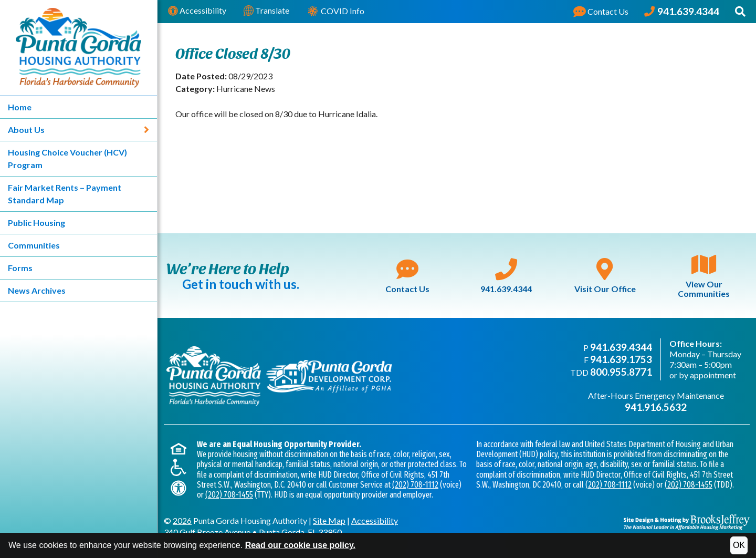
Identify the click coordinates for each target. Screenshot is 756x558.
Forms (20, 268)
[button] (740, 12)
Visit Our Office (605, 276)
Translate (266, 11)
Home (20, 107)
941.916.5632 (656, 407)
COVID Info (335, 12)
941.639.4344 (506, 276)
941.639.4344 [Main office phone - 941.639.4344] (621, 347)
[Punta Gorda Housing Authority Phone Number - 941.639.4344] (682, 12)
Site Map (329, 520)
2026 (182, 520)
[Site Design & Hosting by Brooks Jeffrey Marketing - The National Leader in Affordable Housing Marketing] (687, 522)
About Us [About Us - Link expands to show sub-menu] (78, 130)
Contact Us (407, 276)
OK (739, 545)
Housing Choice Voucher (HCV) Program (67, 158)
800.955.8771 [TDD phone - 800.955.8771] (621, 372)
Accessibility (197, 11)
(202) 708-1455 (229, 495)
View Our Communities (704, 276)
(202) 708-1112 (415, 485)
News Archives (37, 290)
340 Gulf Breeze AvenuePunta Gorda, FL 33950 (253, 532)
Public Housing (36, 223)
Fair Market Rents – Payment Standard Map (65, 194)
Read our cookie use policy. (300, 545)
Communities (34, 245)
